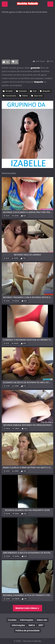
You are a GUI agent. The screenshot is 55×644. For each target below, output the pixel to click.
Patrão (25, 96)
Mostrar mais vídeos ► (28, 608)
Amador (9, 91)
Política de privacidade (28, 631)
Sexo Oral (38, 96)
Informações (27, 620)
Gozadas (23, 91)
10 (8, 62)
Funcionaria (11, 96)
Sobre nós (42, 620)
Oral (35, 91)
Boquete (46, 91)
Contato (12, 620)
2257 (41, 625)
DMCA (32, 625)
